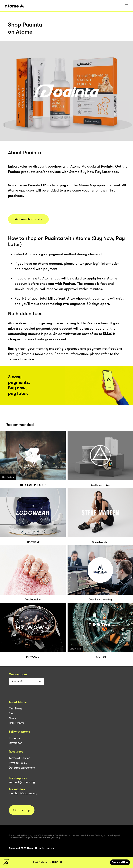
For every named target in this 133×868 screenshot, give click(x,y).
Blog (12, 713)
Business (14, 738)
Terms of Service (19, 758)
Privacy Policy (18, 763)
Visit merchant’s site (28, 219)
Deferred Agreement (22, 768)
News (12, 718)
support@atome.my (22, 782)
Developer (15, 743)
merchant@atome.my (23, 793)
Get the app (22, 810)
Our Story (15, 708)
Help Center (17, 723)
